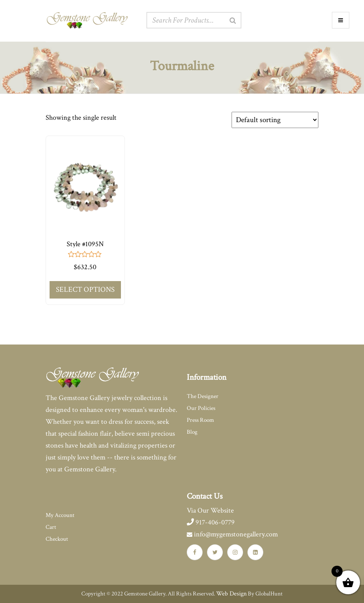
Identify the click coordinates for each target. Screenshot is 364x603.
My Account (60, 515)
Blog (192, 432)
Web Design (231, 594)
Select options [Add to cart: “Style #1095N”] (85, 290)
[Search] (233, 21)
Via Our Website (210, 510)
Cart (51, 527)
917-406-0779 (211, 522)
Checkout (57, 539)
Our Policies (201, 408)
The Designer (203, 396)
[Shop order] (275, 120)
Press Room (200, 420)
